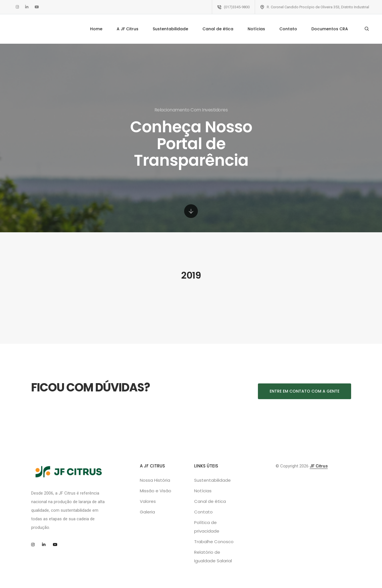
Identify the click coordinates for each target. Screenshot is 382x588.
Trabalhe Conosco (214, 542)
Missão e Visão (156, 491)
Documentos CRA (330, 29)
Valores (148, 501)
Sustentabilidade (170, 29)
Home (96, 29)
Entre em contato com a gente (305, 391)
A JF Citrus (128, 29)
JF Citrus (319, 466)
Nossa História (155, 480)
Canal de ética (218, 29)
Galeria (147, 512)
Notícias (256, 29)
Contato (288, 29)
